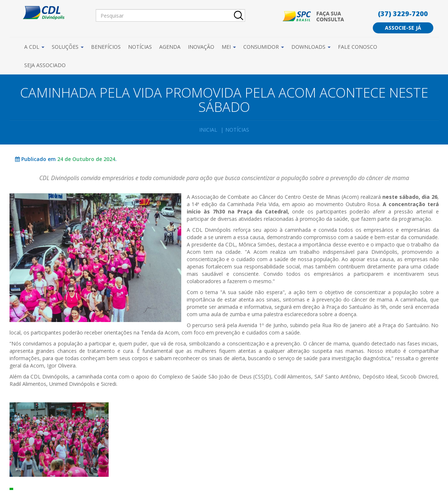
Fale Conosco (358, 47)
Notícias (140, 47)
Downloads (311, 47)
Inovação (201, 47)
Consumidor (264, 47)
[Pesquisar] (171, 15)
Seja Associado (45, 65)
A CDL (34, 47)
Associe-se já (403, 28)
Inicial (208, 130)
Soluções (68, 47)
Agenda (170, 47)
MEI (229, 47)
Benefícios (106, 47)
